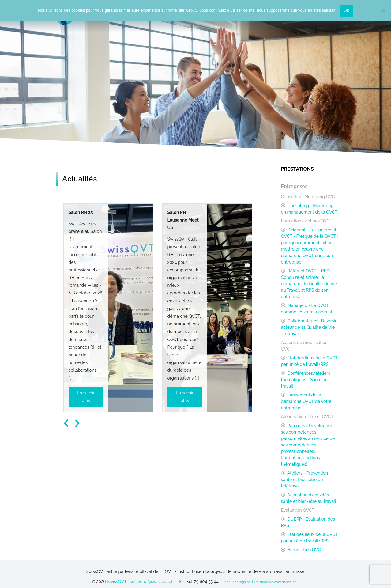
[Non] (383, 11)
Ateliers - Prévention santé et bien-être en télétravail (305, 480)
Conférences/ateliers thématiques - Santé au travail (306, 380)
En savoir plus (86, 397)
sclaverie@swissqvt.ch (152, 582)
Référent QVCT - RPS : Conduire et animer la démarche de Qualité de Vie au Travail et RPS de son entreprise (309, 284)
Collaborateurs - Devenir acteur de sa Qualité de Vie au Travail (309, 327)
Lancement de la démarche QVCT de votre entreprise (306, 401)
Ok (346, 10)
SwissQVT (117, 582)
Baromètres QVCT (305, 550)
